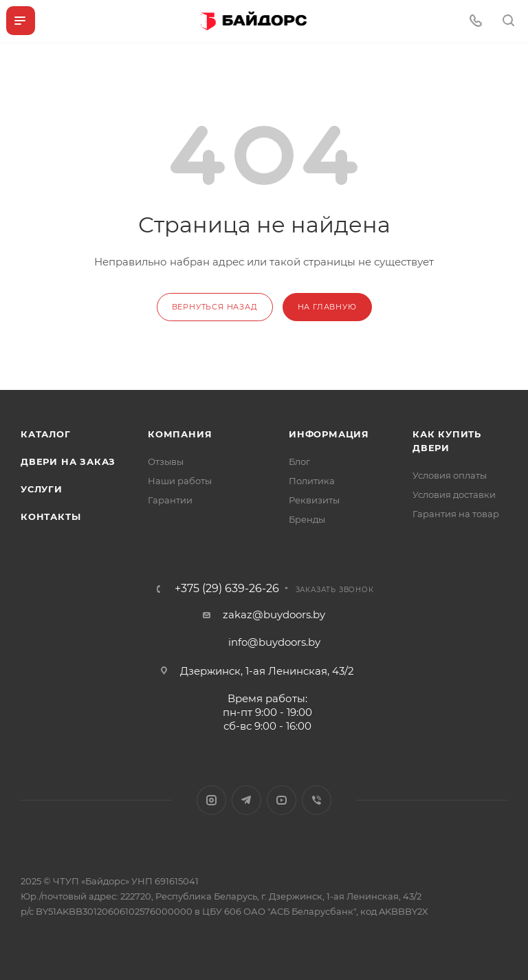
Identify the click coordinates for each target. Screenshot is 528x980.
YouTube (282, 800)
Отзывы (166, 461)
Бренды (307, 519)
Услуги (42, 489)
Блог (299, 461)
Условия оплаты (450, 475)
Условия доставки (454, 494)
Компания (180, 434)
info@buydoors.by (274, 642)
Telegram (246, 800)
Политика (312, 481)
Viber (317, 800)
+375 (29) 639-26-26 (227, 589)
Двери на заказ (68, 461)
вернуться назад (215, 307)
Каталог (46, 434)
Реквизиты (314, 500)
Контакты (51, 516)
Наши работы (180, 481)
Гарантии (170, 500)
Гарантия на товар (456, 514)
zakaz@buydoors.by (274, 614)
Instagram (211, 800)
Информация (329, 434)
